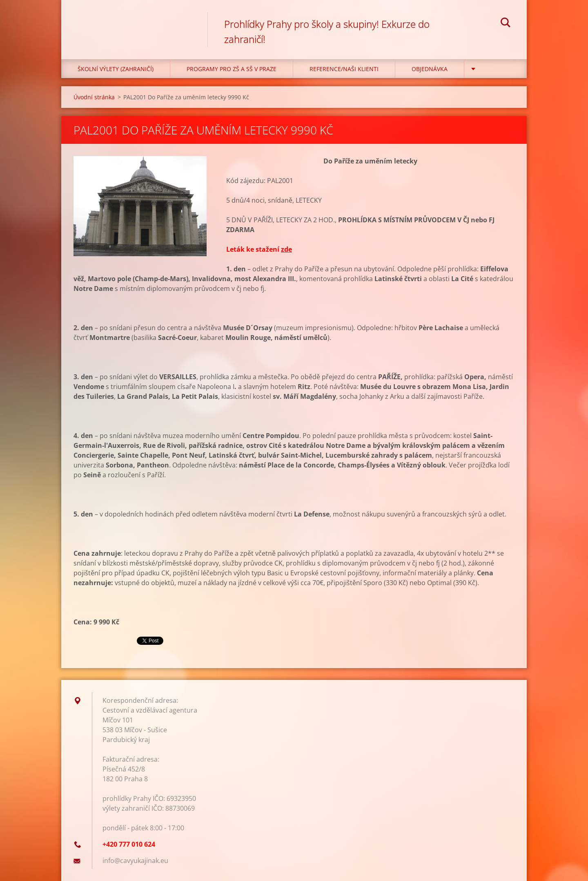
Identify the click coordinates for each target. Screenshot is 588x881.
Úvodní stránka (94, 97)
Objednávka (430, 69)
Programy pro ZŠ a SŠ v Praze (232, 69)
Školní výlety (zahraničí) (116, 69)
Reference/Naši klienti (344, 69)
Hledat (506, 24)
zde (286, 249)
